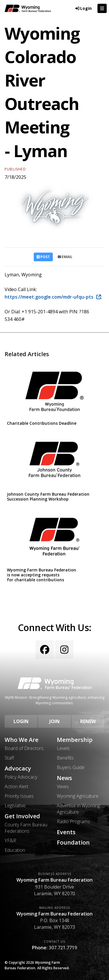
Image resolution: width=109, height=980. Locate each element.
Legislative (15, 806)
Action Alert (16, 786)
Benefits (65, 758)
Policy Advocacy (21, 777)
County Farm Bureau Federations (26, 828)
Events (66, 832)
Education (15, 850)
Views (63, 786)
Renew (88, 721)
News (64, 778)
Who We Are (21, 740)
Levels (63, 748)
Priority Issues (19, 796)
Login (21, 721)
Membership (75, 740)
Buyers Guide (71, 767)
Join (54, 721)
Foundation (73, 843)
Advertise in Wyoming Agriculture (78, 809)
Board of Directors (24, 748)
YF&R (10, 841)
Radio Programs (73, 821)
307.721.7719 (63, 948)
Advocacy (18, 768)
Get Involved (22, 816)
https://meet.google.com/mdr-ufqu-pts (50, 297)
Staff (9, 758)
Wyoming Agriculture (78, 796)
